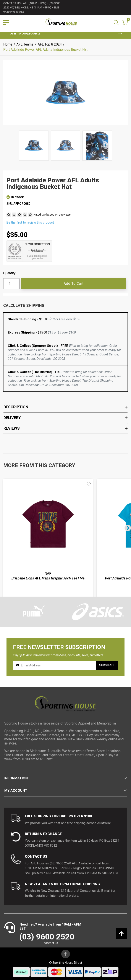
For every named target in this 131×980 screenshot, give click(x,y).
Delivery (65, 418)
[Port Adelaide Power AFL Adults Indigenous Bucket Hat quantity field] (11, 284)
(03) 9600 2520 (47, 937)
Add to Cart (74, 284)
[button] (89, 484)
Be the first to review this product (30, 223)
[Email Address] (57, 665)
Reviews (65, 428)
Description (65, 407)
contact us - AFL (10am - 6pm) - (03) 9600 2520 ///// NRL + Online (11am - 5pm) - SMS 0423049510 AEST (32, 7)
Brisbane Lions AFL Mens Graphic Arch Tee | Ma (48, 578)
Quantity (9, 273)
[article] (48, 549)
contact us (51, 943)
